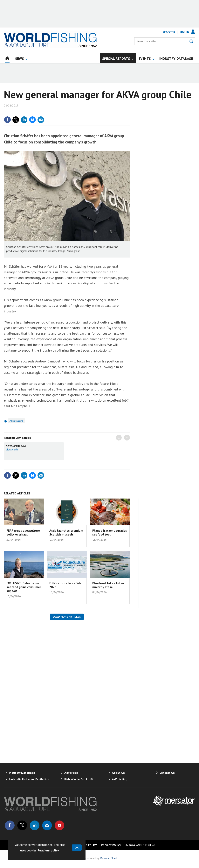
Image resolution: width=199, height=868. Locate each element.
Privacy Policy (111, 845)
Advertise (71, 773)
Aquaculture (17, 421)
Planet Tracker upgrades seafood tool (110, 532)
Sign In (184, 32)
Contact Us (167, 773)
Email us (47, 825)
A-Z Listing (120, 779)
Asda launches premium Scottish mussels (66, 532)
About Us (118, 773)
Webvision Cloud (108, 858)
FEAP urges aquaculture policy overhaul (23, 532)
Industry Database (22, 773)
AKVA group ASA (16, 446)
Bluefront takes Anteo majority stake (108, 585)
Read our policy (48, 850)
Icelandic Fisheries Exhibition (29, 779)
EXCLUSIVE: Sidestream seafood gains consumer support (24, 587)
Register (169, 32)
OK (77, 848)
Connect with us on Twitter (22, 825)
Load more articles (67, 617)
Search (191, 41)
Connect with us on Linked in (35, 825)
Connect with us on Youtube (59, 825)
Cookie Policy (87, 845)
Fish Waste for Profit (79, 779)
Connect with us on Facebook (10, 825)
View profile (12, 449)
